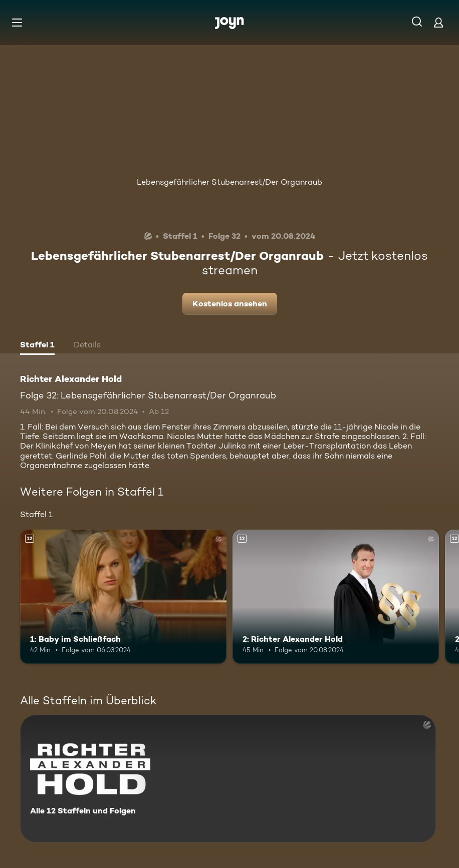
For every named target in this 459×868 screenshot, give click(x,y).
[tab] (37, 346)
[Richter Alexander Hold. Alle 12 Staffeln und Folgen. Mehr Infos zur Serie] (228, 779)
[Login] (438, 22)
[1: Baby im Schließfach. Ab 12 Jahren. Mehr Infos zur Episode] (123, 597)
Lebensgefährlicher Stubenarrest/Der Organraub (229, 182)
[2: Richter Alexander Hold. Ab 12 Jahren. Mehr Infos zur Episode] (336, 597)
